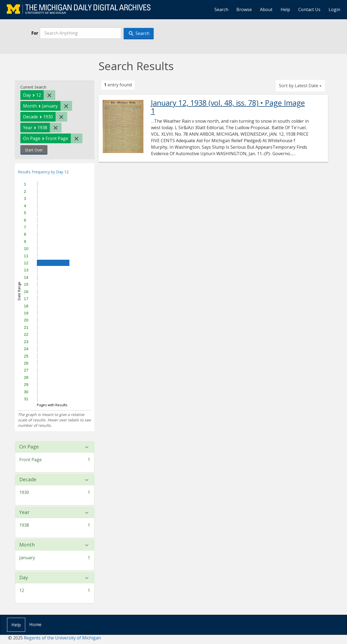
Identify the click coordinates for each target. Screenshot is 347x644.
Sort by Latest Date (300, 86)
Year (24, 512)
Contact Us (309, 9)
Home (35, 625)
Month (27, 545)
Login (334, 9)
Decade (28, 480)
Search (221, 9)
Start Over (34, 150)
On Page (29, 447)
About (266, 9)
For (35, 33)
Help (285, 9)
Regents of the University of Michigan (62, 638)
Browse (244, 9)
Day (24, 578)
